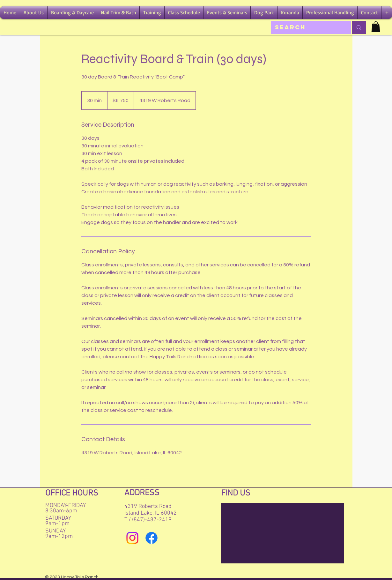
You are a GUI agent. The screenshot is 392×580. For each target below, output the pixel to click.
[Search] (307, 27)
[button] (34, 13)
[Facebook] (152, 538)
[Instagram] (132, 538)
